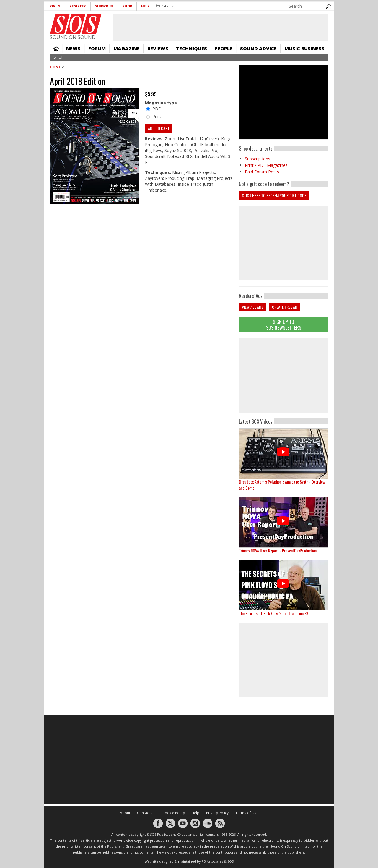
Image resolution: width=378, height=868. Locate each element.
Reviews (158, 49)
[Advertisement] (283, 375)
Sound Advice (258, 49)
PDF (157, 109)
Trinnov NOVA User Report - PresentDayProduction (278, 551)
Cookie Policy (174, 813)
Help (145, 6)
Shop (127, 6)
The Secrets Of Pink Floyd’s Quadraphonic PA (274, 613)
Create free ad (285, 307)
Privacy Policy (217, 813)
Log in (54, 6)
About (125, 813)
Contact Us (146, 813)
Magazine (127, 49)
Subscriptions (258, 159)
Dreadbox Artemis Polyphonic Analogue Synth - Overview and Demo (282, 485)
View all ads (253, 307)
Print (157, 116)
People (224, 49)
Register (78, 6)
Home (56, 49)
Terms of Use (247, 813)
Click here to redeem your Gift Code (274, 195)
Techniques (192, 49)
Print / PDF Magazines (266, 165)
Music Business (304, 49)
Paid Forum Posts (262, 172)
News (73, 49)
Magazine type (161, 103)
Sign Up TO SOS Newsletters (284, 325)
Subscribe (104, 6)
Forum (97, 49)
